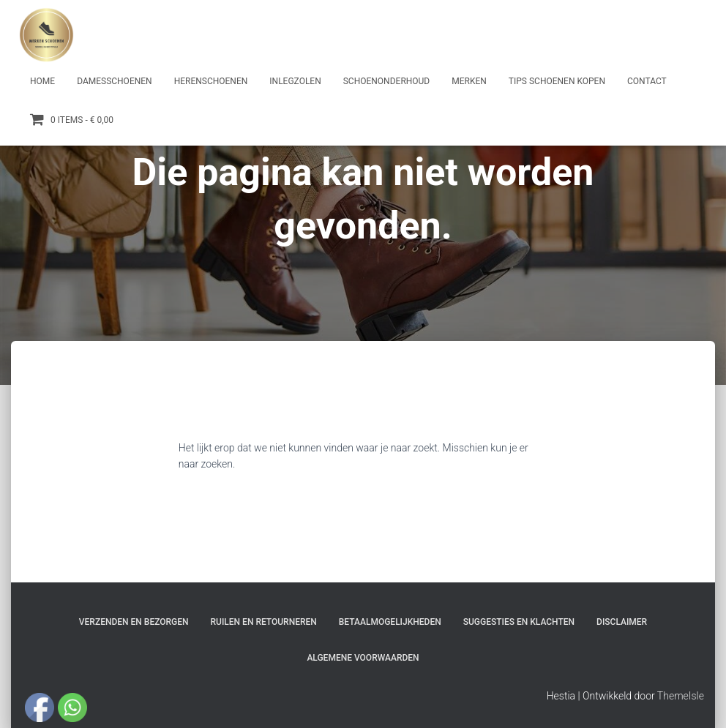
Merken (469, 81)
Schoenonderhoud (387, 81)
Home (42, 81)
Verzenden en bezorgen (134, 622)
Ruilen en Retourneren (264, 622)
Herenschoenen (211, 81)
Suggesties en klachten (519, 622)
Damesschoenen (115, 81)
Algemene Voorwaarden (363, 658)
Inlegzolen (295, 81)
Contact (647, 81)
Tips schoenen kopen (557, 81)
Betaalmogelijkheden (390, 622)
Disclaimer (622, 622)
